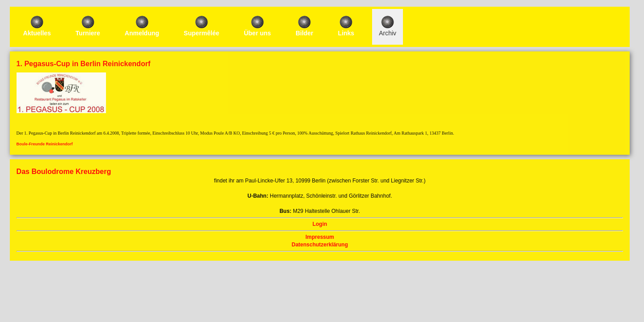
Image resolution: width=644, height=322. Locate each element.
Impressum (456, 115)
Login (449, 102)
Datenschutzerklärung (470, 123)
